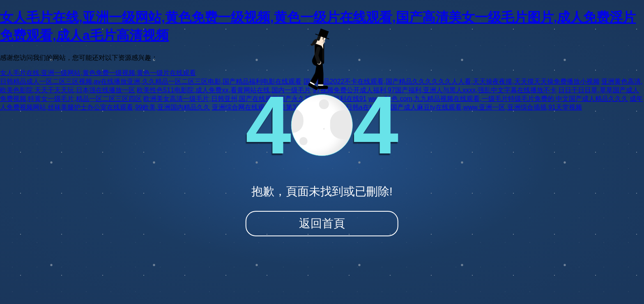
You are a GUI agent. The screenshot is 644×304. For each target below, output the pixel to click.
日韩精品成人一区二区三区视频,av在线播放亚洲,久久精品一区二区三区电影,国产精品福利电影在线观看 (151, 81)
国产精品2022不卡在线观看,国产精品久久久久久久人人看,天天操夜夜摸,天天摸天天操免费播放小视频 (452, 81)
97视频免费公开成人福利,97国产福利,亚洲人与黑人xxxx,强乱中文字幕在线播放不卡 (435, 90)
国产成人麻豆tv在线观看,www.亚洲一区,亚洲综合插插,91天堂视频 (486, 107)
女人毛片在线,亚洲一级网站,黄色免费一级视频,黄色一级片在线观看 (98, 73)
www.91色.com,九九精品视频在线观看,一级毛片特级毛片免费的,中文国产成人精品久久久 (498, 99)
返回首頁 (322, 223)
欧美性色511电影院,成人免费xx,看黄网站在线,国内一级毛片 (224, 90)
